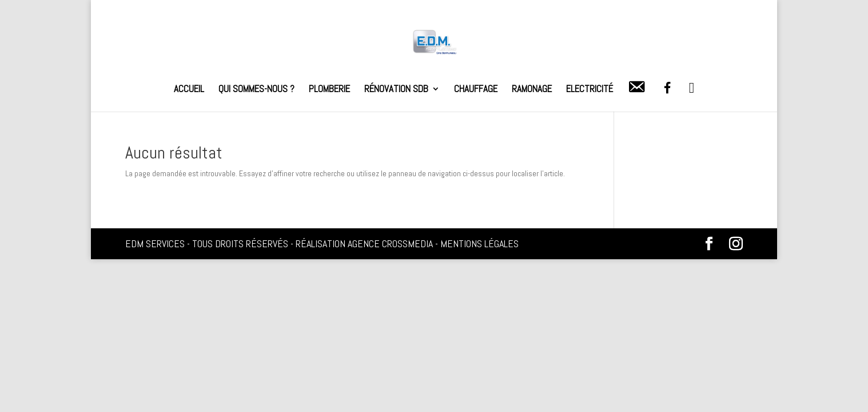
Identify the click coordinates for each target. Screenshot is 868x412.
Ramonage (532, 90)
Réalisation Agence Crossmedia (364, 243)
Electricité (590, 90)
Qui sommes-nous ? (256, 90)
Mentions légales (479, 243)
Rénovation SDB (396, 90)
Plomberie (329, 90)
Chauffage (476, 90)
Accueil (189, 90)
